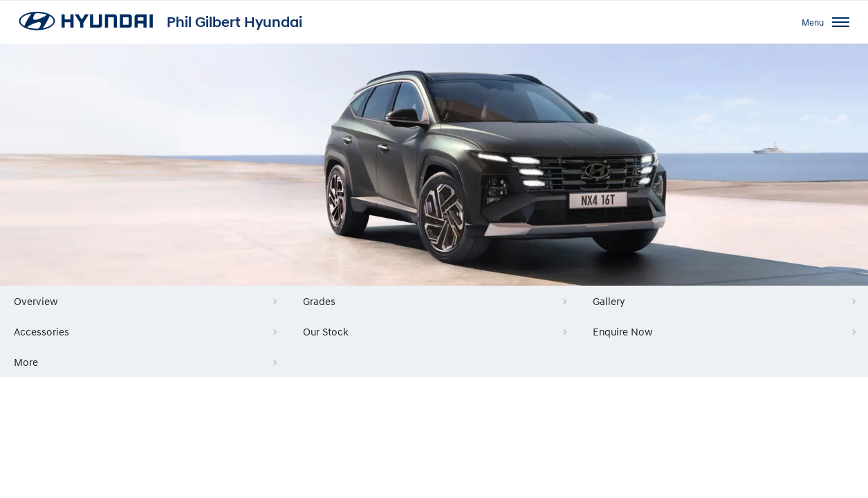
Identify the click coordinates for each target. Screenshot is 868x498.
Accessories (41, 331)
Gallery (609, 301)
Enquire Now (623, 331)
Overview (36, 301)
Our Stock (326, 331)
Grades (319, 301)
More (26, 362)
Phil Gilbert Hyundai (234, 22)
